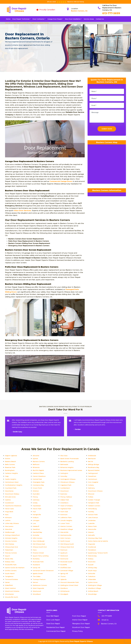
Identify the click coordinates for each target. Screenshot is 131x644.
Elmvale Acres (11, 497)
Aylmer (35, 459)
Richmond (64, 559)
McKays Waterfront (13, 535)
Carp (7, 476)
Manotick (9, 529)
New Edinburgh (39, 541)
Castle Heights (11, 479)
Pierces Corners (11, 553)
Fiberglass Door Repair (81, 624)
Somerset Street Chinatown (43, 571)
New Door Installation (73, 19)
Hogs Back (9, 512)
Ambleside (92, 456)
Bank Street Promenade (70, 459)
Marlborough (10, 532)
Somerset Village (67, 571)
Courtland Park (11, 488)
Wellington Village (95, 585)
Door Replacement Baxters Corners (38, 23)
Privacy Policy (77, 631)
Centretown (93, 479)
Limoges (36, 520)
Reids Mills (9, 559)
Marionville (92, 529)
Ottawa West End (67, 547)
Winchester (9, 594)
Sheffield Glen (66, 568)
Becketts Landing (67, 461)
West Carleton (11, 588)
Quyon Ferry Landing (41, 556)
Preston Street (38, 553)
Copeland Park (66, 485)
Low (34, 523)
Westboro (64, 588)
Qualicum (64, 553)
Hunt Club (64, 512)
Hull (34, 512)
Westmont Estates (12, 591)
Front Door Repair (79, 616)
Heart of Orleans (67, 506)
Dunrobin (36, 494)
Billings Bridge (94, 464)
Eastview (64, 494)
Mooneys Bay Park (95, 538)
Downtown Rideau (12, 494)
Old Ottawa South (67, 544)
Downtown (65, 491)
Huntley (91, 512)
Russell (91, 565)
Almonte (36, 456)
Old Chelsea (10, 544)
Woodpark (64, 594)
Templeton (9, 576)
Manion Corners (66, 526)
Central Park (37, 479)
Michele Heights (11, 538)
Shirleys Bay (93, 568)
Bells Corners (10, 464)
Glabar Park (65, 500)
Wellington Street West (69, 585)
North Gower (65, 541)
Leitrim (8, 520)
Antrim (8, 459)
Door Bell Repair (53, 616)
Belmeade (64, 464)
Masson (91, 532)
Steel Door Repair (53, 624)
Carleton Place (38, 473)
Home (8, 19)
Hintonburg (92, 509)
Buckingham (10, 470)
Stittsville (92, 573)
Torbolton (92, 576)
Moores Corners (11, 541)
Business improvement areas (72, 470)
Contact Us (100, 19)
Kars (7, 515)
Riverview (92, 562)
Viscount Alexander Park (70, 582)
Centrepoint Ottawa (68, 479)
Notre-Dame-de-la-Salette (98, 541)
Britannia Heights (67, 467)
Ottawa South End (40, 547)
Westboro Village (95, 588)
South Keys (92, 571)
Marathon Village (67, 529)
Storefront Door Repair (81, 627)
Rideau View (10, 562)
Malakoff (36, 526)
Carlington (64, 473)
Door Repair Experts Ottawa (81, 641)
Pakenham (9, 550)
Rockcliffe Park (11, 565)
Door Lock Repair (53, 620)
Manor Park (93, 526)
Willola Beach (93, 591)
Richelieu (36, 559)
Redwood (64, 556)
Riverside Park (38, 562)
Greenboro (64, 503)
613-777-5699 (111, 13)
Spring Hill (64, 573)
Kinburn (36, 517)
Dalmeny (92, 488)
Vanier (7, 582)
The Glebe (37, 576)
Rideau (91, 559)
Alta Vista (64, 456)
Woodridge (92, 594)
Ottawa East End (12, 547)
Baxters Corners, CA (79, 11)
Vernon (35, 582)
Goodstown (10, 503)
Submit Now (107, 129)
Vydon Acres (93, 582)
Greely (35, 503)
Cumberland (65, 488)
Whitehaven (65, 591)
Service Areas (89, 19)
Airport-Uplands (11, 456)
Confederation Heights (14, 485)
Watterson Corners (40, 585)
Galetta (8, 500)
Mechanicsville (66, 535)
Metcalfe (91, 535)
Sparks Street (38, 573)
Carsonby (64, 476)
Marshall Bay (38, 532)
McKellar (36, 535)
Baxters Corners (39, 461)
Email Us (105, 620)
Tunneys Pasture (39, 579)
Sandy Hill (36, 568)
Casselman (92, 476)
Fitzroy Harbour (66, 497)
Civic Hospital (93, 482)
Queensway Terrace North (98, 553)
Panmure (64, 550)
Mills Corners (38, 538)
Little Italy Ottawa (12, 523)
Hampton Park (94, 503)
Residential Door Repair (55, 627)
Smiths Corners (11, 571)
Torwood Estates (12, 579)
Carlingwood (93, 473)
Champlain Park (39, 482)
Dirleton (36, 491)
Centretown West (12, 482)
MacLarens (9, 526)
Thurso (63, 576)
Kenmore (64, 515)
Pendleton (92, 550)
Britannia (36, 467)
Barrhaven (92, 459)
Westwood (37, 591)
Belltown (36, 464)
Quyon (8, 556)
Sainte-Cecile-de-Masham (15, 568)
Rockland (36, 565)
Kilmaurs (8, 517)
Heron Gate (9, 509)
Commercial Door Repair (56, 631)
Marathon (36, 529)
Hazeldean (37, 506)
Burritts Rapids (38, 470)
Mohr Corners (66, 538)
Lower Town (65, 523)
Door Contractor (38, 19)
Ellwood (91, 494)
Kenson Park (93, 515)
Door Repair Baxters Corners (18, 23)
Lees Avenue (93, 517)
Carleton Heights (12, 473)
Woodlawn (37, 594)
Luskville (91, 523)
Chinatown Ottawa (68, 482)
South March (10, 573)
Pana (35, 550)
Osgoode (92, 544)
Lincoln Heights (66, 520)
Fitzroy (35, 497)
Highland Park (66, 509)
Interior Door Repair (80, 620)
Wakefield (9, 585)
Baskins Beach (11, 461)
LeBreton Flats (66, 517)
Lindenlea (92, 520)
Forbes (91, 497)
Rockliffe (64, 565)
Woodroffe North (12, 597)
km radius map (107, 165)
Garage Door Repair (55, 19)
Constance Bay (39, 485)
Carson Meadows (39, 476)
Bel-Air (91, 461)
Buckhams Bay (94, 467)
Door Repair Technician (21, 19)
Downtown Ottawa (95, 491)
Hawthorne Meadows (13, 506)
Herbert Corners (94, 506)
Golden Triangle (94, 500)
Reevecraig (92, 556)
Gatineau (36, 500)
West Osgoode (39, 588)
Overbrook (92, 547)
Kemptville (37, 515)
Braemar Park (10, 467)
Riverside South (66, 562)
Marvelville (64, 532)
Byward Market (94, 470)
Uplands (64, 579)
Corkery (91, 485)
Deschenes (9, 491)
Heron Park (37, 509)
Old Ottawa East (39, 544)
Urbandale (92, 579)
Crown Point (37, 488)
